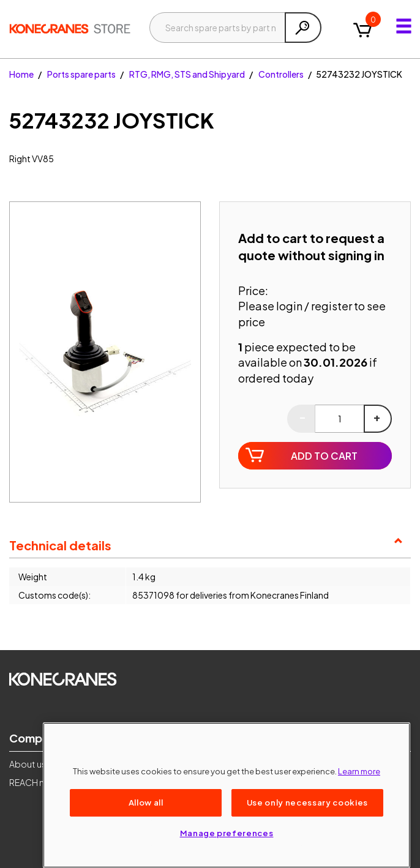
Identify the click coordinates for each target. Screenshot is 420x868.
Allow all (146, 802)
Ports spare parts (81, 74)
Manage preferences (227, 833)
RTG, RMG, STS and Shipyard (187, 74)
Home (21, 74)
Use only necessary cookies (307, 802)
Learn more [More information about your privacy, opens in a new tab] (359, 771)
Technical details (60, 545)
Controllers (281, 74)
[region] (227, 795)
